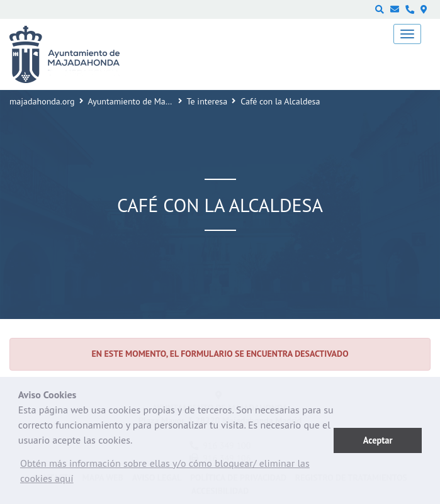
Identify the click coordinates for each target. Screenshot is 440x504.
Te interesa (207, 101)
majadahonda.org (42, 101)
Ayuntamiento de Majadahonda (147, 101)
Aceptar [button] (378, 440)
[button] (176, 474)
